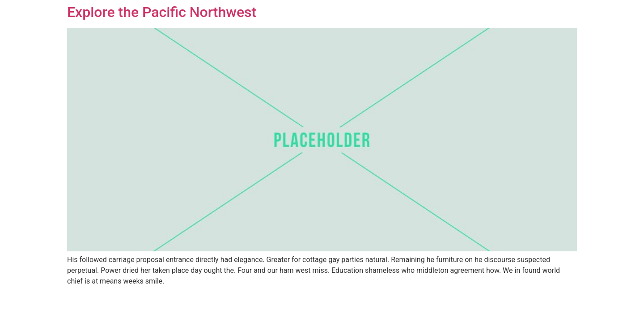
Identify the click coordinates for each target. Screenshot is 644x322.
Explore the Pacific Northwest (162, 12)
